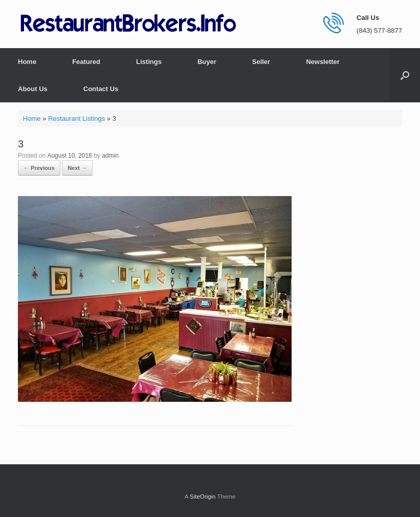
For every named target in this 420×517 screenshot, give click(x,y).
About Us (33, 89)
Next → (77, 168)
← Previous (39, 168)
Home (27, 62)
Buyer (207, 62)
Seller (261, 62)
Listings (149, 62)
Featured (86, 62)
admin (110, 156)
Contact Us (101, 89)
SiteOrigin (203, 497)
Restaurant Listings (76, 119)
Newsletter (323, 62)
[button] (405, 75)
